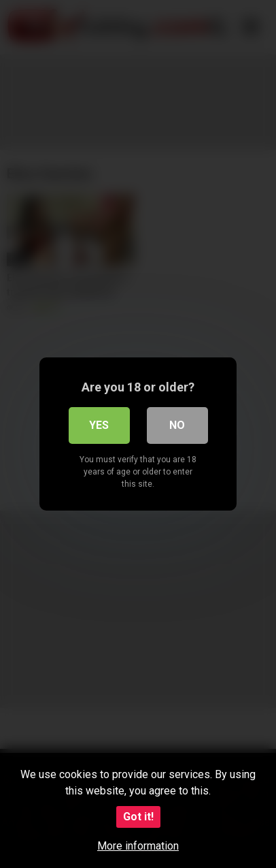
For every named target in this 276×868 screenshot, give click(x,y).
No (177, 425)
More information (138, 846)
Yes (99, 425)
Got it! (138, 817)
